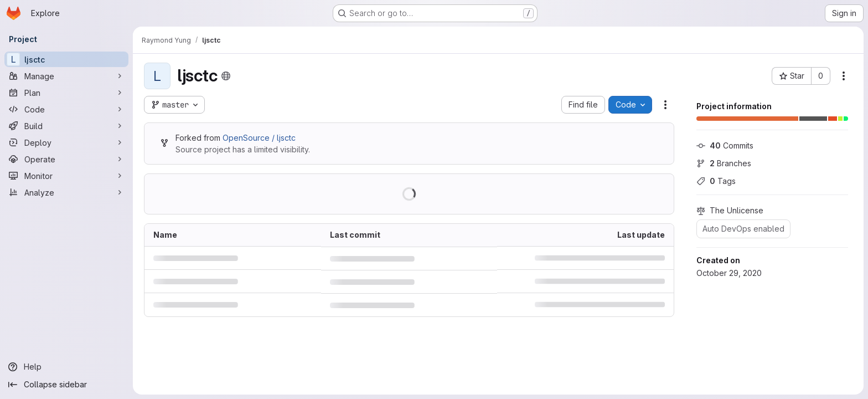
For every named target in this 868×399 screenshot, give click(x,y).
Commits (725, 145)
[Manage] (66, 76)
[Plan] (66, 93)
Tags (716, 181)
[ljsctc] (66, 59)
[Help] (66, 367)
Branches (724, 163)
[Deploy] (66, 142)
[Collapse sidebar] (66, 385)
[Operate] (66, 159)
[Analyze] (66, 192)
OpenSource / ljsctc (259, 138)
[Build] (66, 126)
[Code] (66, 109)
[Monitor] (66, 176)
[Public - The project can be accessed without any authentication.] (226, 76)
